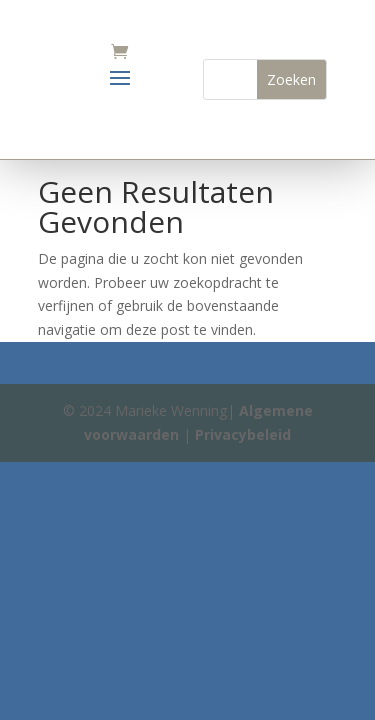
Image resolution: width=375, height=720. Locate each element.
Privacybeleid (243, 434)
